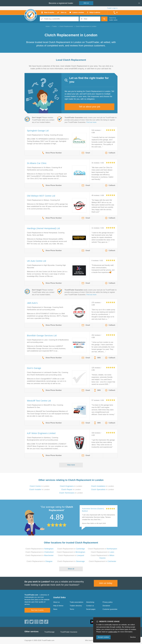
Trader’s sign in (112, 8)
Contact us (90, 606)
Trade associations (76, 602)
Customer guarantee (110, 609)
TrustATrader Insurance (69, 632)
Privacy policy (108, 602)
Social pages (91, 609)
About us (56, 602)
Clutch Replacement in (40, 549)
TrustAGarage (49, 632)
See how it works (37, 610)
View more (71, 465)
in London (40, 486)
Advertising (90, 602)
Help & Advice (58, 606)
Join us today (106, 583)
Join (86, 3)
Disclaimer (106, 606)
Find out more (91, 122)
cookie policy (113, 632)
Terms (72, 609)
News (55, 609)
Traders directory (76, 606)
